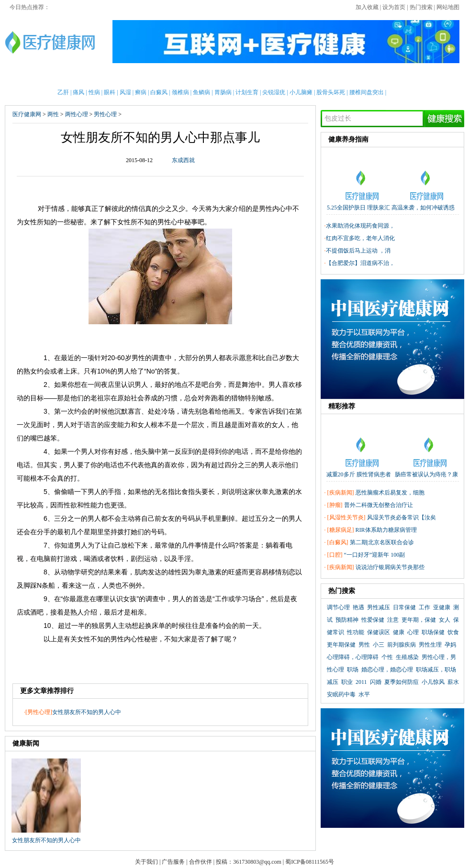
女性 (86, 76)
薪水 (453, 682)
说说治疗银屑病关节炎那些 (390, 567)
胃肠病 (223, 92)
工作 (424, 607)
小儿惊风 (433, 682)
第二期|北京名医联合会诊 (382, 542)
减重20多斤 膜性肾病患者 (359, 474)
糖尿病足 (341, 530)
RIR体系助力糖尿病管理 (386, 530)
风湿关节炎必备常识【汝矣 (402, 517)
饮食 (453, 632)
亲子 (135, 76)
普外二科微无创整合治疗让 (379, 505)
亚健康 (442, 607)
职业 (347, 682)
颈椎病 (180, 92)
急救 (209, 76)
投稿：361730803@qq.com (249, 862)
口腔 (335, 555)
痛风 (78, 92)
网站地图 (448, 7)
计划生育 (247, 92)
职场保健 (433, 632)
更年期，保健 (419, 620)
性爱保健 (373, 620)
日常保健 (404, 607)
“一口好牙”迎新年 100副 (375, 555)
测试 (395, 76)
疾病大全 (290, 76)
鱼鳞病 (201, 92)
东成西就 (183, 160)
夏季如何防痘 (402, 682)
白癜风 (159, 92)
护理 (159, 76)
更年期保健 (341, 645)
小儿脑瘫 (301, 92)
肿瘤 (335, 505)
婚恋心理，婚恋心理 (387, 670)
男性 (61, 76)
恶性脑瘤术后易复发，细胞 (390, 493)
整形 (346, 76)
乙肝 (63, 92)
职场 (353, 670)
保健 (184, 76)
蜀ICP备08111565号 (310, 862)
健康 (399, 632)
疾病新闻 (341, 493)
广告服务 (173, 862)
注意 (393, 620)
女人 (445, 620)
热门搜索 (421, 7)
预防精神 (347, 620)
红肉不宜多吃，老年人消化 (360, 238)
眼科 (110, 92)
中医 (234, 76)
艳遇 (358, 607)
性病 (94, 92)
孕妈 (450, 645)
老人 (258, 76)
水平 (364, 694)
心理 (370, 76)
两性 (321, 76)
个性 (387, 657)
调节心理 (338, 607)
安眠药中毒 (341, 694)
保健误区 (379, 632)
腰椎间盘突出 (367, 92)
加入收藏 (367, 7)
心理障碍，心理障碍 (353, 657)
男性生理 (430, 645)
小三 (379, 645)
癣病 (141, 92)
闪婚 (376, 682)
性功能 (356, 632)
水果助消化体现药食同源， (360, 226)
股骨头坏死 (331, 92)
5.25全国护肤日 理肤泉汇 (358, 208)
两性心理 (77, 114)
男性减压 (379, 607)
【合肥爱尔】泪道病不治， (360, 263)
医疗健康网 (27, 114)
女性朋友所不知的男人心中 (87, 712)
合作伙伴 (201, 862)
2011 (361, 682)
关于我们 (146, 862)
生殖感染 (407, 657)
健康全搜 (426, 76)
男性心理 (105, 114)
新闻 (110, 76)
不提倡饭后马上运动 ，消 (358, 251)
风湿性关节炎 (346, 517)
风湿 (125, 92)
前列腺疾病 (402, 645)
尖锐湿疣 (274, 92)
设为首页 (394, 7)
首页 (36, 76)
